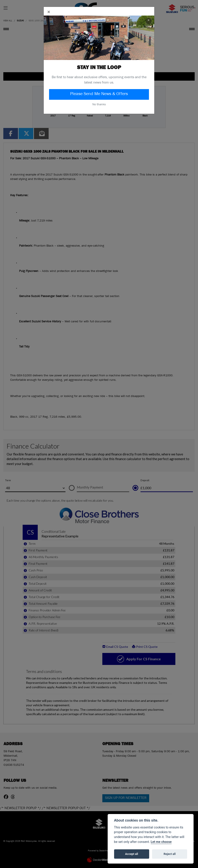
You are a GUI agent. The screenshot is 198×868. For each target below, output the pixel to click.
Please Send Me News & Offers (99, 94)
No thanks (99, 105)
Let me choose (161, 842)
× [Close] (149, 21)
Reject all (170, 854)
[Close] (49, 13)
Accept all (132, 854)
